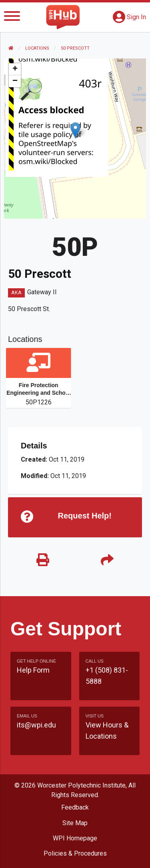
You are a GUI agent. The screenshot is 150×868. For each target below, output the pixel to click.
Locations (37, 48)
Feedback (75, 807)
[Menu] (12, 17)
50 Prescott (75, 48)
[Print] (43, 560)
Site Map (75, 823)
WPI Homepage (75, 838)
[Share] (108, 560)
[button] (75, 130)
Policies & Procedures (75, 853)
